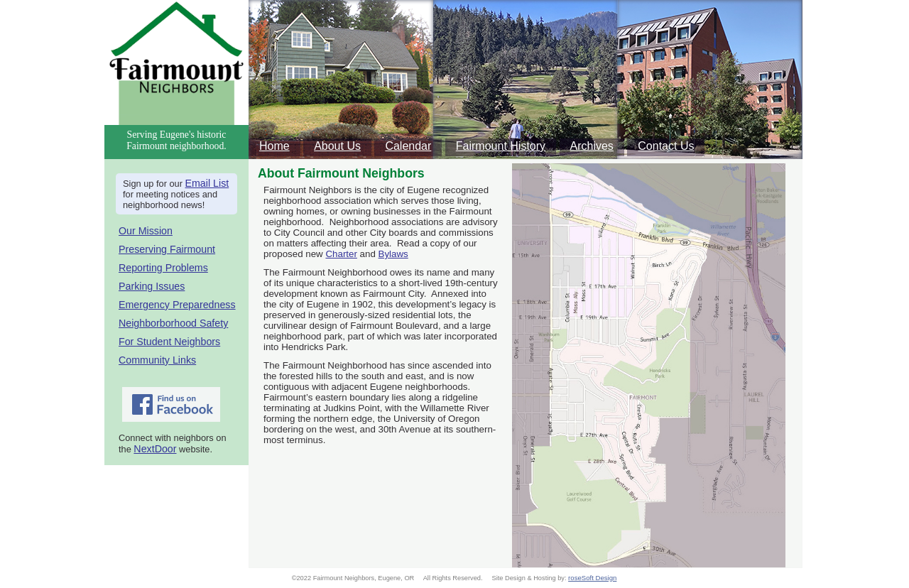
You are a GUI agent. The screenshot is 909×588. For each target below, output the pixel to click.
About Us (337, 146)
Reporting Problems (163, 268)
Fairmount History (501, 146)
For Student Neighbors (169, 342)
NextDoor (155, 449)
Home (274, 146)
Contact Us (666, 146)
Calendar (408, 146)
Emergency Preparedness (177, 305)
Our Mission (146, 231)
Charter (341, 254)
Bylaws (393, 254)
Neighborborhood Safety (173, 323)
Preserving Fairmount (167, 249)
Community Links (157, 360)
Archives (592, 146)
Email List (207, 183)
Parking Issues (152, 286)
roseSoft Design (592, 578)
